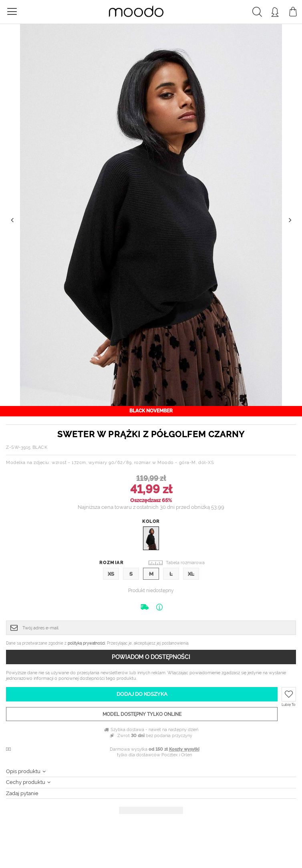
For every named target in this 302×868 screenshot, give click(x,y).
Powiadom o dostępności (151, 657)
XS (111, 574)
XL (191, 574)
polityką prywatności (86, 643)
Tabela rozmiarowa (185, 563)
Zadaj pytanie (22, 793)
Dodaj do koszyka (142, 694)
